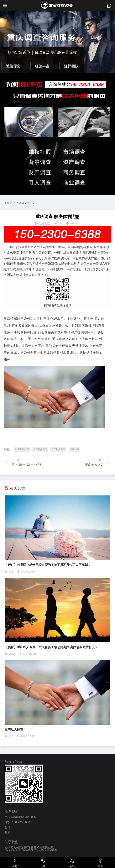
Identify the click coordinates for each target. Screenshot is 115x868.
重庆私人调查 (58, 449)
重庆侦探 (74, 449)
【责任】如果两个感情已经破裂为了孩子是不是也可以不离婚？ (48, 565)
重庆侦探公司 (40, 449)
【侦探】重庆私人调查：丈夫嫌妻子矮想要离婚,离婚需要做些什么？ (51, 647)
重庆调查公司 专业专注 (27, 465)
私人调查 (19, 203)
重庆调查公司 (22, 449)
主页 (7, 203)
